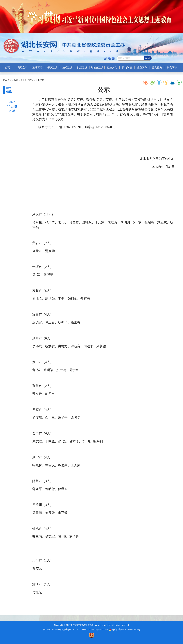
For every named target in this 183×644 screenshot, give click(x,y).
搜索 (149, 58)
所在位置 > (8, 80)
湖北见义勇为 (27, 80)
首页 (16, 80)
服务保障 (39, 80)
